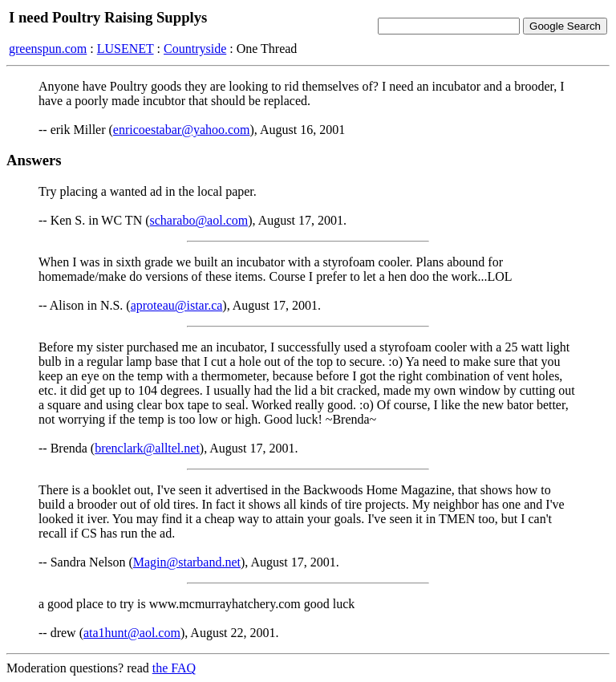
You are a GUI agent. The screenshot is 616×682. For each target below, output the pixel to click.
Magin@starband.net (187, 562)
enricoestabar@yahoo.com (182, 130)
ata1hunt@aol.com (132, 633)
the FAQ (174, 668)
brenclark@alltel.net (147, 448)
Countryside (195, 49)
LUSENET (126, 49)
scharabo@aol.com (199, 220)
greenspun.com (48, 49)
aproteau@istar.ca (177, 305)
